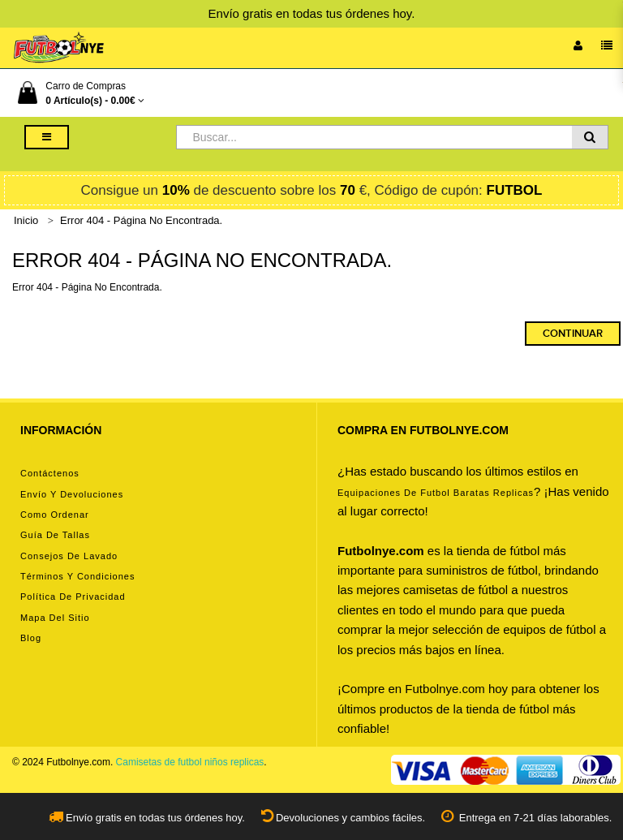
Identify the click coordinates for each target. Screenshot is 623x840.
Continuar (573, 334)
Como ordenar (55, 515)
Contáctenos (50, 473)
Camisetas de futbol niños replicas (190, 762)
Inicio (26, 220)
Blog (31, 638)
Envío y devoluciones (72, 494)
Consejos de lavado (69, 556)
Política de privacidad (73, 597)
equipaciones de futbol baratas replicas (436, 493)
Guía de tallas (55, 535)
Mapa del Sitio (55, 618)
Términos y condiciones (77, 576)
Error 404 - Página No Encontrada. (141, 220)
